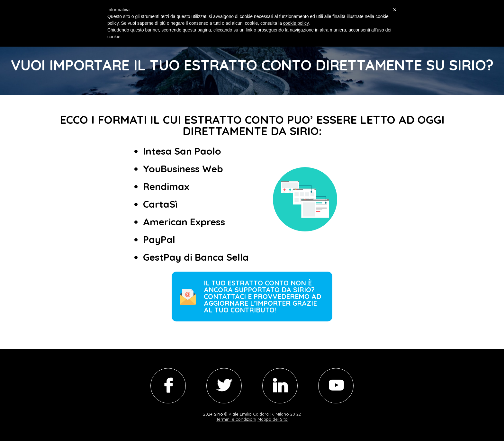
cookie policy (296, 23)
